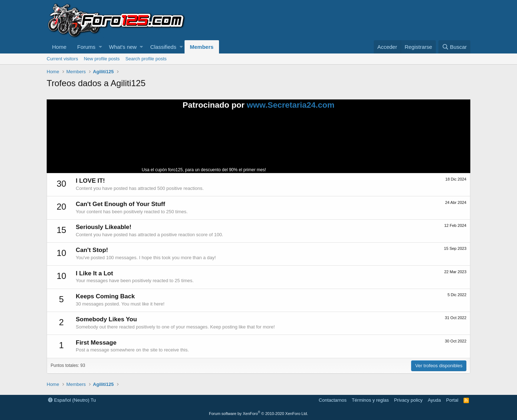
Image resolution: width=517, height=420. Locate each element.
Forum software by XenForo (258, 414)
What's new (123, 47)
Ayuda (434, 400)
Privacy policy (408, 400)
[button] (100, 47)
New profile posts (102, 59)
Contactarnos (333, 400)
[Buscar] (454, 47)
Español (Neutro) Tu (72, 400)
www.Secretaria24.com (290, 105)
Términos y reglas (370, 400)
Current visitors (62, 59)
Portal (452, 400)
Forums (86, 47)
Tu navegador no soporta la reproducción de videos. (321, 144)
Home (59, 47)
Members (202, 47)
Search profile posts (146, 59)
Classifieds (163, 47)
